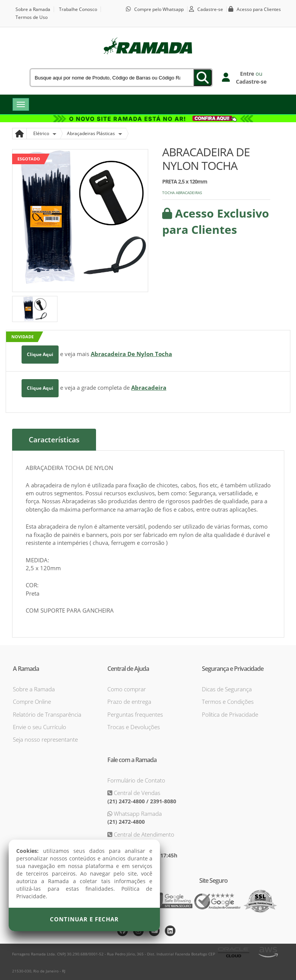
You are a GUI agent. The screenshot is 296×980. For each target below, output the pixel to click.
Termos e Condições (228, 702)
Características (54, 440)
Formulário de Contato (136, 780)
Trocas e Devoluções (134, 727)
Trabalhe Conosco (78, 9)
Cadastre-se (210, 9)
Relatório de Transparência (47, 714)
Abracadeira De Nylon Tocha (131, 354)
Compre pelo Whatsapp (159, 9)
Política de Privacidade (230, 714)
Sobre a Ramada (33, 9)
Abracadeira (149, 387)
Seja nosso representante (45, 739)
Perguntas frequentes (135, 714)
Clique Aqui (40, 354)
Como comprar (127, 689)
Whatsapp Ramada (137, 814)
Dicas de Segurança (227, 689)
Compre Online (32, 702)
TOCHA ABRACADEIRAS (182, 193)
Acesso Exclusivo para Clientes (216, 221)
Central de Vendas (136, 793)
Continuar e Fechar (84, 919)
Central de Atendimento (143, 834)
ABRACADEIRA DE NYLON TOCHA (206, 159)
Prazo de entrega (129, 702)
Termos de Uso (32, 17)
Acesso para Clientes (259, 9)
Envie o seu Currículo (40, 727)
